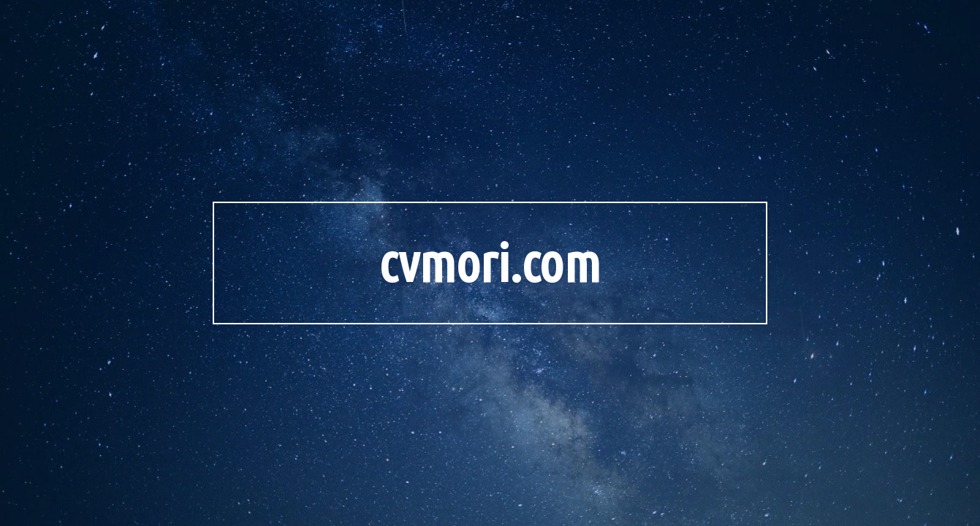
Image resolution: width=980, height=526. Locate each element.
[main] (490, 263)
